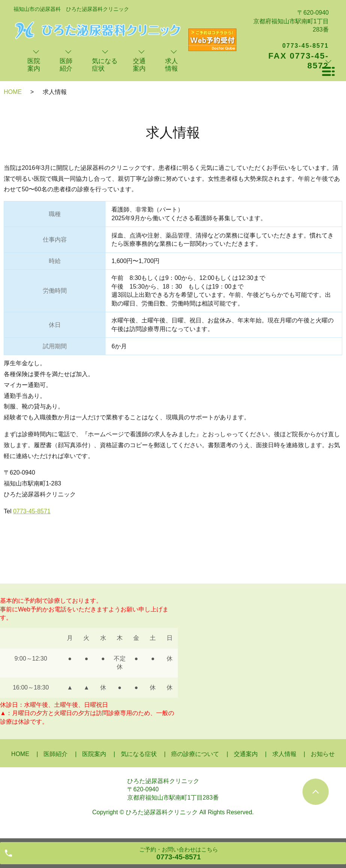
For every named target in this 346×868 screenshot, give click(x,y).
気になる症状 (139, 754)
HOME (13, 92)
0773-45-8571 (32, 511)
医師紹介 (56, 754)
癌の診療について (195, 754)
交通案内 (246, 754)
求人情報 (284, 754)
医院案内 (94, 754)
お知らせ (323, 754)
